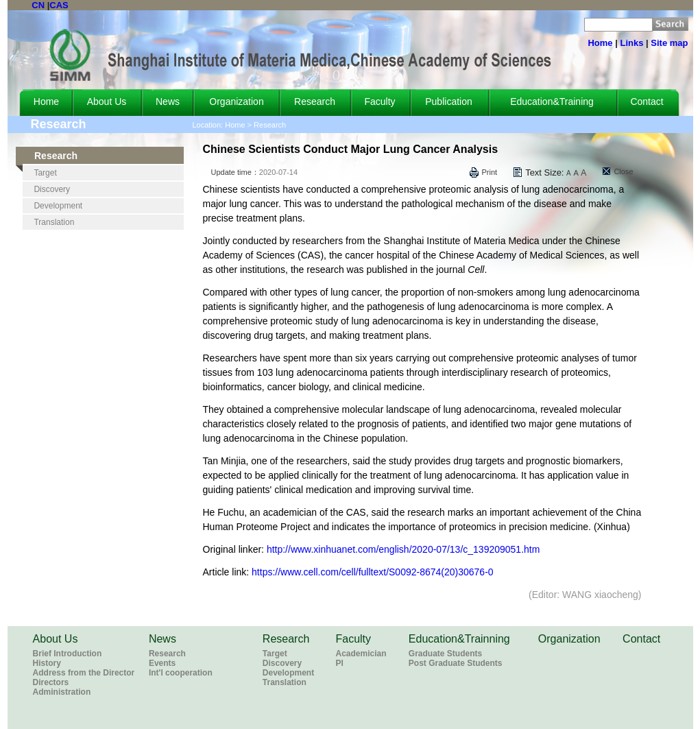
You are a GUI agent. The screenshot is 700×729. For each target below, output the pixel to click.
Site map (669, 43)
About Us (107, 101)
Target (45, 173)
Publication (449, 101)
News (168, 101)
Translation (54, 222)
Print (490, 172)
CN (38, 5)
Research (315, 101)
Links (631, 43)
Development (58, 206)
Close (623, 171)
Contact (647, 101)
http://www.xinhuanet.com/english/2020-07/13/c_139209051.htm (403, 549)
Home (600, 43)
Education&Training (552, 101)
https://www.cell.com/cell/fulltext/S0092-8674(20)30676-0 (373, 572)
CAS (59, 5)
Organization (236, 101)
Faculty (379, 101)
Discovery (52, 189)
